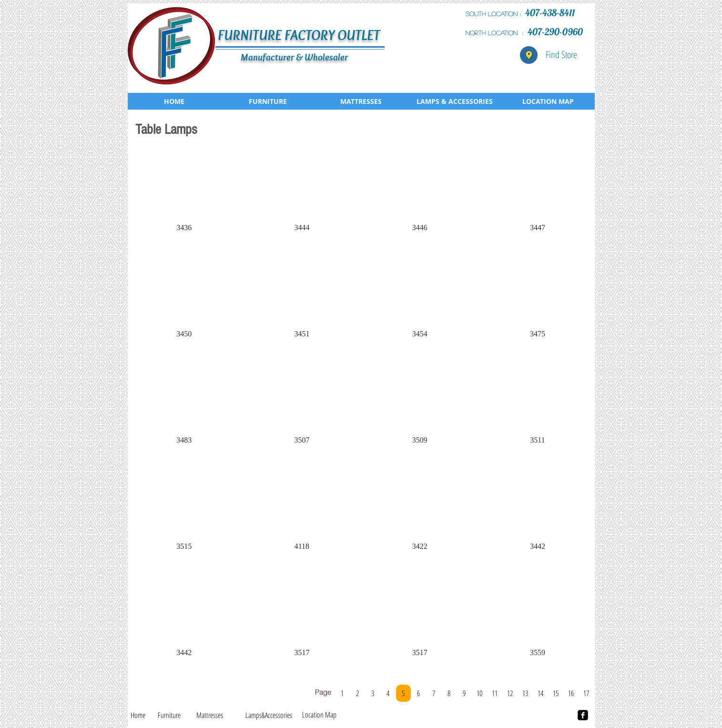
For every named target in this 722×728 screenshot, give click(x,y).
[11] (495, 693)
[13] (525, 693)
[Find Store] (561, 55)
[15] (556, 693)
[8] (449, 693)
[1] (342, 693)
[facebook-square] (583, 715)
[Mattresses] (210, 715)
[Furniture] (169, 715)
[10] (480, 693)
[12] (510, 693)
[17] (586, 693)
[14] (541, 693)
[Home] (138, 715)
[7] (434, 693)
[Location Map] (319, 715)
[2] (358, 693)
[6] (419, 693)
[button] (184, 195)
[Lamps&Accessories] (269, 715)
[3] (373, 693)
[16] (571, 693)
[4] (388, 693)
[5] (403, 693)
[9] (464, 693)
